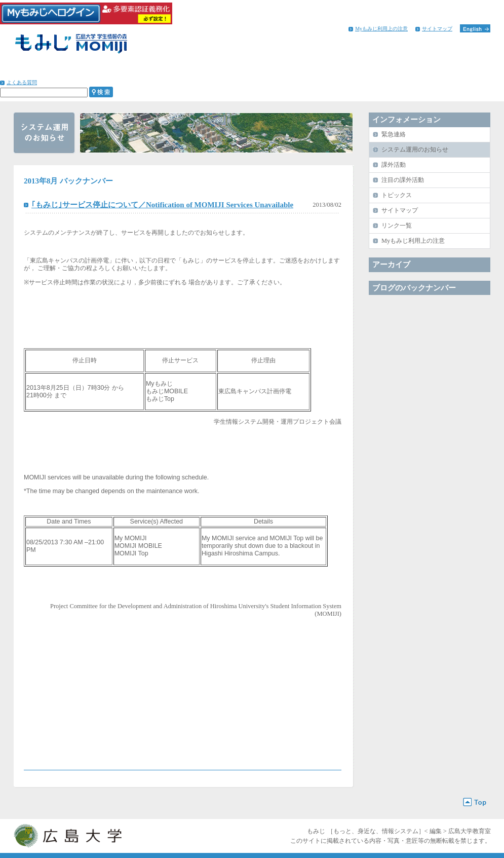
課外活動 (394, 165)
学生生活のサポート (186, 71)
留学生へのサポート (359, 71)
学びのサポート (99, 71)
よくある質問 (22, 82)
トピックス (397, 195)
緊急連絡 (394, 134)
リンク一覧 (397, 226)
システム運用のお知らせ (415, 150)
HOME (35, 71)
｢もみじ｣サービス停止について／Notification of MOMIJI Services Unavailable (162, 205)
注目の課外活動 (403, 180)
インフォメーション (446, 71)
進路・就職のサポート (272, 71)
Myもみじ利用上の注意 (381, 29)
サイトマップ (437, 29)
